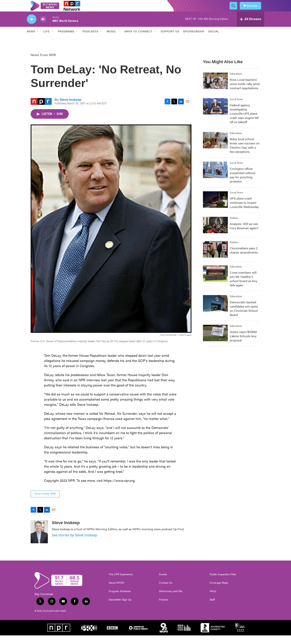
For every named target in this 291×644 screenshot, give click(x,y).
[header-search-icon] (235, 10)
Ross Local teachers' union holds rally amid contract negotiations (245, 92)
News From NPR (43, 64)
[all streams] (251, 28)
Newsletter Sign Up (120, 608)
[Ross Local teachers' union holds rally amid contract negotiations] (215, 89)
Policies (164, 608)
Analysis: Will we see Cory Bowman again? (244, 234)
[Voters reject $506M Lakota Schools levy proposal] (215, 342)
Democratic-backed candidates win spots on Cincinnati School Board (244, 317)
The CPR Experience (121, 583)
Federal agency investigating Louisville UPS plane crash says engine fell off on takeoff (244, 122)
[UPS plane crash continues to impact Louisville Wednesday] (215, 208)
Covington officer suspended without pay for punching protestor (243, 184)
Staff (212, 608)
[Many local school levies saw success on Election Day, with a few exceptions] (215, 149)
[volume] (43, 28)
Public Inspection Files (223, 583)
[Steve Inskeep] (39, 540)
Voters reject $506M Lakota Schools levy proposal (243, 345)
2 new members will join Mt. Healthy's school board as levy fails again (244, 287)
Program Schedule (120, 600)
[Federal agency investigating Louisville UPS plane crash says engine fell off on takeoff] (215, 115)
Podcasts (90, 40)
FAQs (213, 600)
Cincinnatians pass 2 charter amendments (244, 259)
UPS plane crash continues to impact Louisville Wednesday (244, 211)
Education (236, 83)
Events (163, 583)
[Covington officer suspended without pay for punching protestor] (215, 178)
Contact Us (166, 591)
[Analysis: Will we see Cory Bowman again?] (215, 234)
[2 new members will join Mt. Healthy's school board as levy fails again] (215, 282)
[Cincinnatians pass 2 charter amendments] (215, 258)
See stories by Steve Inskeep (74, 544)
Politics (234, 227)
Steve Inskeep (70, 108)
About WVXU (116, 591)
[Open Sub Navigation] (38, 40)
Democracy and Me (171, 600)
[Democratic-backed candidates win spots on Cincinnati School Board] (215, 312)
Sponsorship (194, 40)
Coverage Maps (219, 591)
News (31, 40)
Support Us (170, 40)
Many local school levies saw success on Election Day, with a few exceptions (245, 154)
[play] (32, 28)
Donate (254, 10)
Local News (236, 108)
